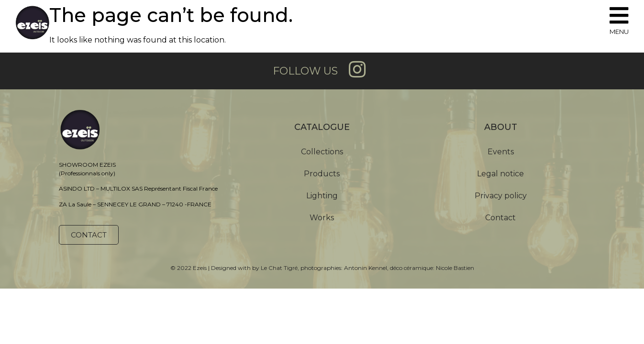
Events (501, 152)
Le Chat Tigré (279, 268)
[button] (89, 235)
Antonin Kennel (366, 268)
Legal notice (500, 174)
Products (322, 174)
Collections (322, 152)
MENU (619, 32)
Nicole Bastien (455, 268)
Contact (500, 218)
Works (322, 218)
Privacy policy (501, 196)
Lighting (322, 196)
